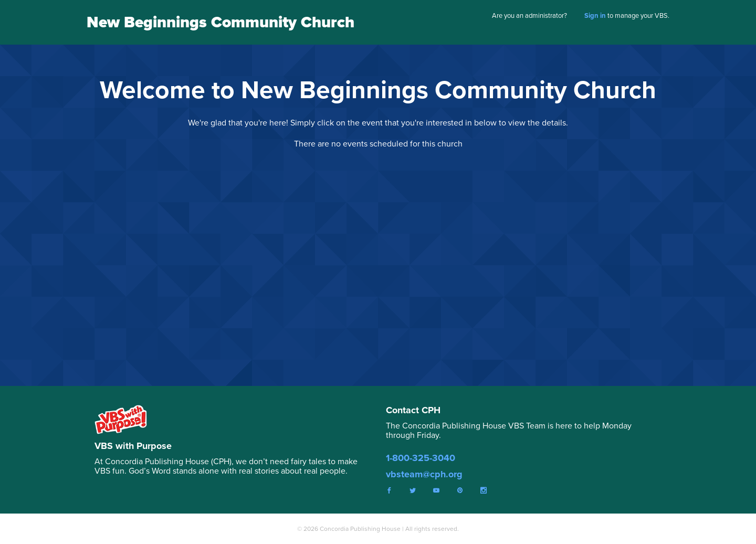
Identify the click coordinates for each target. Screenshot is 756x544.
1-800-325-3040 (421, 458)
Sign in (595, 15)
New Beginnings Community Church (220, 22)
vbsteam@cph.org (424, 474)
